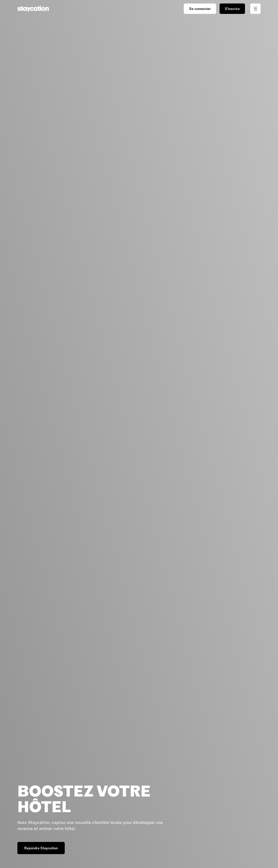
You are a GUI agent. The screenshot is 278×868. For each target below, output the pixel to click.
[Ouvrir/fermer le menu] (255, 9)
